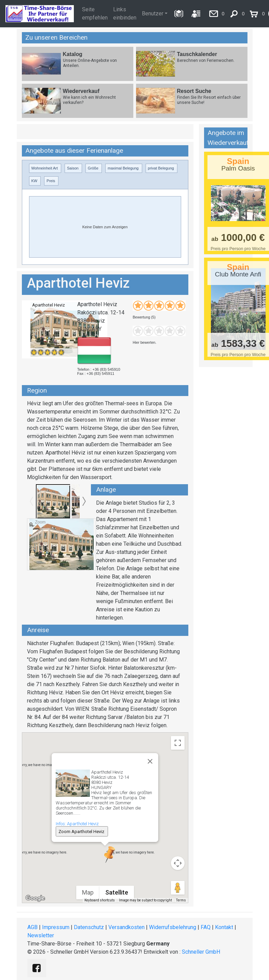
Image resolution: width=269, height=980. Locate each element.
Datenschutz (89, 927)
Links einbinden (125, 13)
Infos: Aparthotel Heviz (77, 824)
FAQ (206, 927)
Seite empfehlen (95, 13)
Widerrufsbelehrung (173, 927)
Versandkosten (126, 927)
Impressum (56, 927)
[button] (105, 854)
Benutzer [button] (153, 13)
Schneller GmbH (201, 952)
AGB (32, 927)
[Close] (150, 761)
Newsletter (41, 935)
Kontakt (224, 927)
